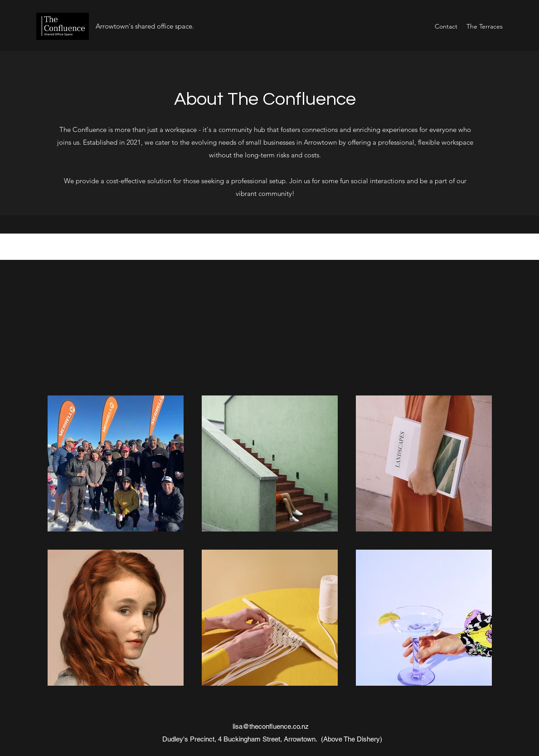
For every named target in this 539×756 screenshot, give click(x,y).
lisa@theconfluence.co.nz (271, 726)
